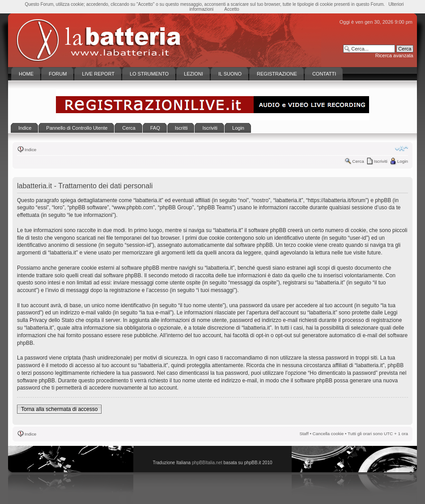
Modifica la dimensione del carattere (402, 148)
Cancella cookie (328, 434)
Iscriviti (381, 161)
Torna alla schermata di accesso (59, 409)
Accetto (232, 9)
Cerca (358, 161)
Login (403, 161)
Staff (304, 434)
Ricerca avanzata (394, 55)
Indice (30, 150)
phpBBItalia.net (207, 463)
